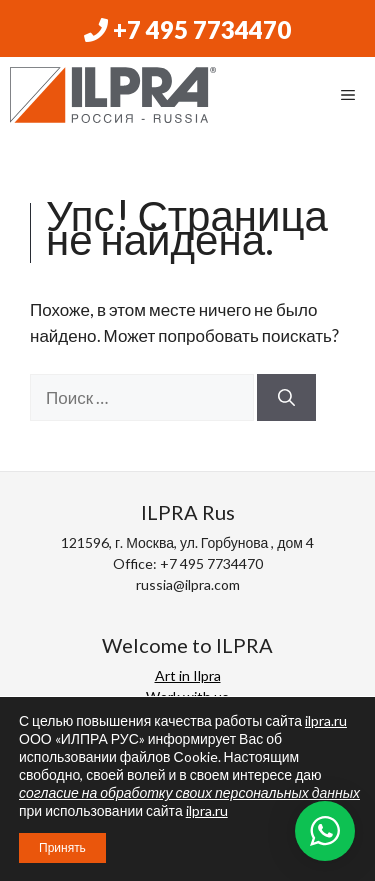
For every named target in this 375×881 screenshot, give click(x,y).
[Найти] (286, 398)
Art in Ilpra (188, 675)
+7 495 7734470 (187, 29)
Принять (62, 847)
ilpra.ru (326, 720)
